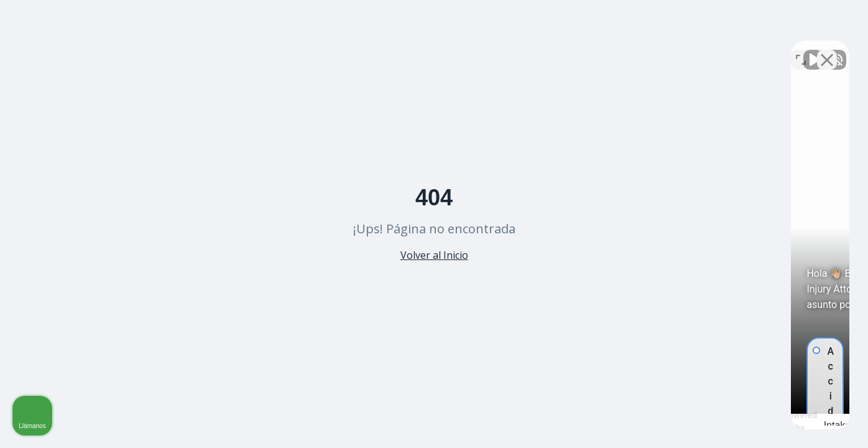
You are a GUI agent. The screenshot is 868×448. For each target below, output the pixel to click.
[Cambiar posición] (801, 50)
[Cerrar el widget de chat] (827, 50)
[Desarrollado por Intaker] (762, 422)
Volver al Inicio (434, 255)
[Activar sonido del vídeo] (648, 50)
